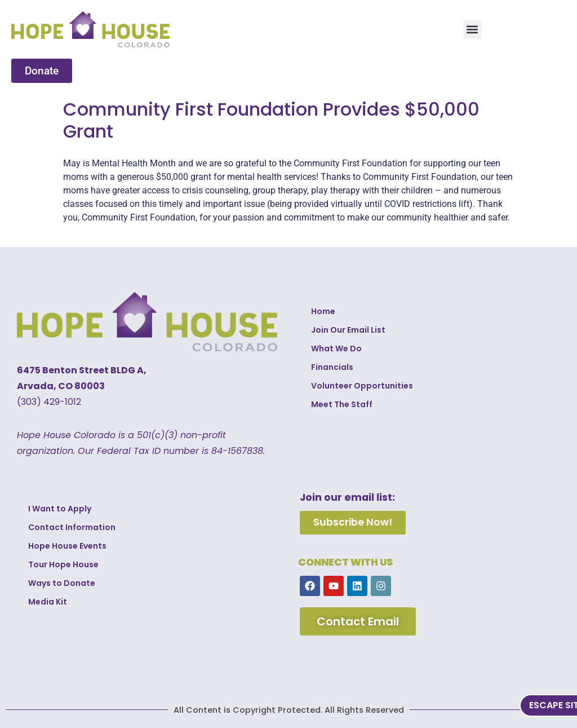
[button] (472, 30)
